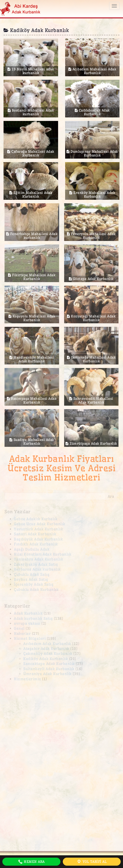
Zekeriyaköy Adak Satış (36, 564)
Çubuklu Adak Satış (32, 574)
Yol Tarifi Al (92, 862)
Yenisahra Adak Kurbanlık (38, 559)
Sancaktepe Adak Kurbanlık (49, 664)
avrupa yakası (27, 623)
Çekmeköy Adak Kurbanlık (48, 654)
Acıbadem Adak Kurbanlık (47, 644)
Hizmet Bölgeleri (30, 638)
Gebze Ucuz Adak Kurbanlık (40, 524)
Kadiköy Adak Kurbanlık (46, 659)
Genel (19, 628)
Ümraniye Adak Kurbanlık (48, 674)
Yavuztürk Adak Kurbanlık (38, 529)
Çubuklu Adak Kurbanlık (36, 590)
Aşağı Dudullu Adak (32, 549)
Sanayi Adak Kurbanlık (35, 534)
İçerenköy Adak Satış (34, 584)
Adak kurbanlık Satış (33, 618)
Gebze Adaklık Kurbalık (36, 519)
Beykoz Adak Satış (31, 579)
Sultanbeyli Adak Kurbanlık (49, 669)
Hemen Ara (31, 862)
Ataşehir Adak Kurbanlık (46, 649)
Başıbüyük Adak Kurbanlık (38, 539)
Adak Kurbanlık (28, 613)
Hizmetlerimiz (28, 679)
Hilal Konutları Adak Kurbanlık (43, 554)
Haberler (22, 634)
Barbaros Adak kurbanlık (37, 569)
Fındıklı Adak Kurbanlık (36, 544)
